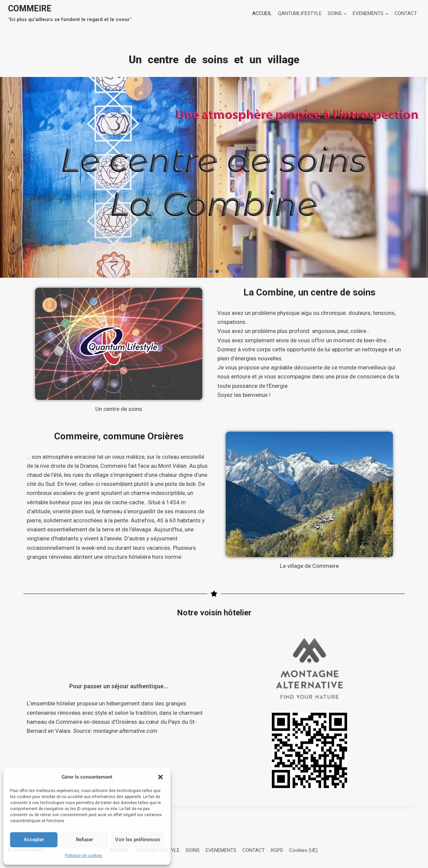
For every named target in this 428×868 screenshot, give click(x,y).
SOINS (193, 850)
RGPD (277, 850)
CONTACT (406, 13)
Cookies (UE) (303, 850)
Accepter (34, 840)
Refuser (84, 840)
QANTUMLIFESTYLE (300, 13)
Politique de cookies (84, 856)
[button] (160, 777)
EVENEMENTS (221, 850)
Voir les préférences (138, 840)
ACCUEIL (262, 13)
